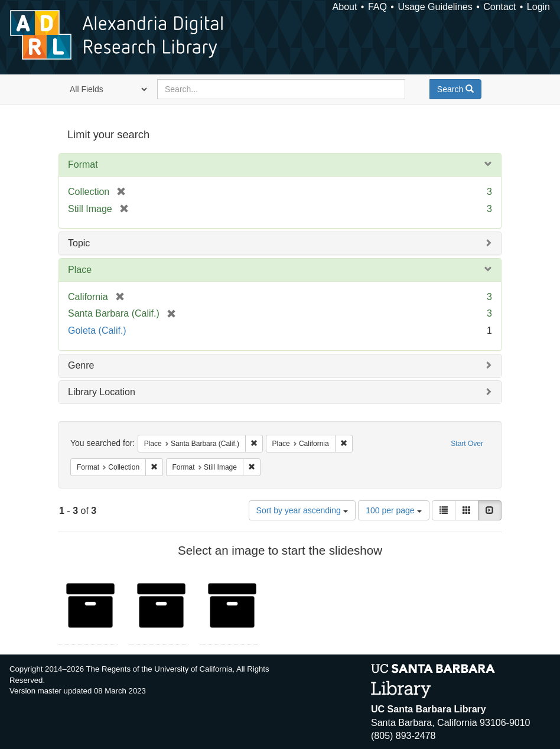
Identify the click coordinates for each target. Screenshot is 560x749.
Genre (81, 365)
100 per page (393, 510)
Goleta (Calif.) (97, 330)
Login (538, 7)
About (345, 7)
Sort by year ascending (302, 510)
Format (83, 165)
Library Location (102, 392)
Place (80, 270)
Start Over (467, 444)
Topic (79, 243)
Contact (499, 7)
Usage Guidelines (435, 7)
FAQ (377, 7)
